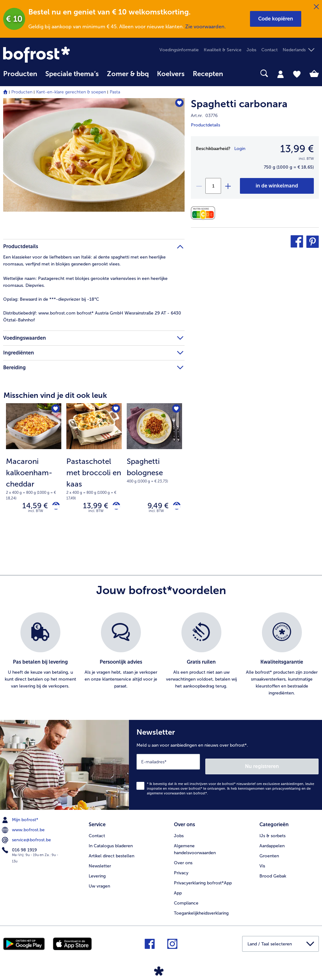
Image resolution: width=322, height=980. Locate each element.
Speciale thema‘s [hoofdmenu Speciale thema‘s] (72, 74)
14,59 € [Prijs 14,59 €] (30, 507)
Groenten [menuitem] (269, 851)
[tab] (280, 74)
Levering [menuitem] (97, 871)
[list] (161, 657)
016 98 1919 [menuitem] (20, 848)
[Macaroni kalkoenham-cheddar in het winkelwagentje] (54, 507)
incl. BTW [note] (36, 514)
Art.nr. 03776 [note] (204, 116)
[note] (34, 478)
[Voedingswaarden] (205, 213)
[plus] (228, 186)
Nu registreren (293, 764)
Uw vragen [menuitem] (99, 881)
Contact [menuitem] (269, 50)
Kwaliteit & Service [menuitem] (223, 50)
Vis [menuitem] (262, 861)
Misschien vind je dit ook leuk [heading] (55, 395)
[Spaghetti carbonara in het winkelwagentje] (277, 186)
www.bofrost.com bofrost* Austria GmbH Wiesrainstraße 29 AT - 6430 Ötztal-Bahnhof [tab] (92, 317)
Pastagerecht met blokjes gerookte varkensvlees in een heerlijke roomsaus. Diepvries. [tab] (85, 282)
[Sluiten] (316, 7)
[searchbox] (235, 73)
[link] (50, 55)
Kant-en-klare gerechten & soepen (71, 92)
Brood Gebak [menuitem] (273, 871)
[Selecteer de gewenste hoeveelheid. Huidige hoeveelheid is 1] (213, 186)
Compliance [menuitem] (186, 898)
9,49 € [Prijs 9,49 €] (153, 507)
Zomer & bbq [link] (128, 74)
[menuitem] (20, 77)
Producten (22, 92)
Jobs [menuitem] (251, 50)
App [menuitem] (178, 888)
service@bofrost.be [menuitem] (27, 838)
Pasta (115, 92)
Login (240, 149)
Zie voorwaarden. (205, 27)
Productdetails (205, 125)
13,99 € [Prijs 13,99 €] (91, 507)
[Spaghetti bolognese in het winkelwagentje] (174, 507)
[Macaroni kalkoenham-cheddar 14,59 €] (34, 470)
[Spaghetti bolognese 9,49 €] (154, 470)
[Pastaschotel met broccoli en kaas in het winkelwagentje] (114, 507)
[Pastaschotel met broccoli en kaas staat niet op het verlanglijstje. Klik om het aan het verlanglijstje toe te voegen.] (115, 410)
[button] (276, 19)
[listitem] (40, 657)
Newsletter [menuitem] (100, 861)
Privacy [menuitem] (181, 868)
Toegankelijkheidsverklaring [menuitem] (201, 908)
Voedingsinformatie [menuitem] (179, 50)
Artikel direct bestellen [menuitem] (111, 851)
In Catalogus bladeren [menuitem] (111, 841)
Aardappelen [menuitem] (272, 841)
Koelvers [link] (171, 74)
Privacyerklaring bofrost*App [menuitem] (203, 878)
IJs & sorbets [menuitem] (272, 831)
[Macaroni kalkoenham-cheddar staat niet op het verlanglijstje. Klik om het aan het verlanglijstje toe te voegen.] (55, 410)
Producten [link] (20, 74)
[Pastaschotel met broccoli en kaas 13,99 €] (94, 470)
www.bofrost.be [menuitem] (24, 828)
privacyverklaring (286, 787)
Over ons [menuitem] (183, 858)
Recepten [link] (208, 74)
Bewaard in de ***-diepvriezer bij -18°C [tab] (51, 299)
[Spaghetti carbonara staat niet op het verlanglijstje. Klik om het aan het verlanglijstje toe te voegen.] (177, 105)
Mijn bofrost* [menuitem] (21, 818)
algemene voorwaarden (166, 791)
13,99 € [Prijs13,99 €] (297, 149)
